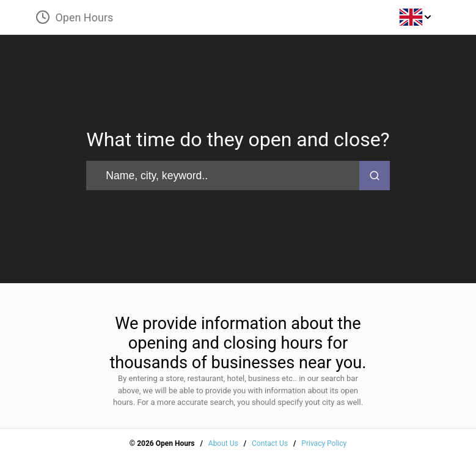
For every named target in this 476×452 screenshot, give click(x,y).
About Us (223, 443)
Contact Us (270, 443)
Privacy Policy (324, 443)
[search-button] (375, 176)
